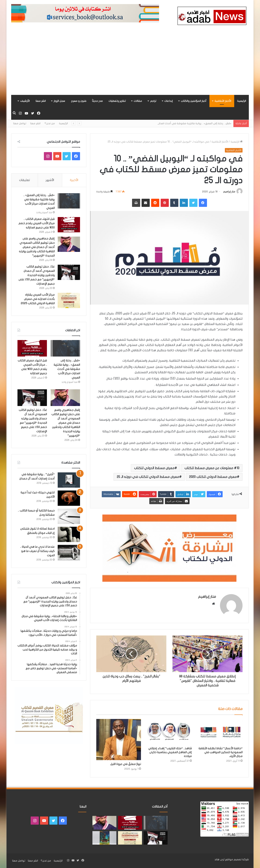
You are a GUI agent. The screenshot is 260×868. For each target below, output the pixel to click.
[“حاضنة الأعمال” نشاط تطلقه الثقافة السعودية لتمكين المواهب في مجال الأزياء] (220, 732)
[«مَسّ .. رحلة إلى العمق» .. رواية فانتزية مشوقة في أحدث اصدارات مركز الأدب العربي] (69, 201)
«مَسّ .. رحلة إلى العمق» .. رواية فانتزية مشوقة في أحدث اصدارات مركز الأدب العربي (67, 369)
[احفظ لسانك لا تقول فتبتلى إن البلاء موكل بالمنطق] (69, 534)
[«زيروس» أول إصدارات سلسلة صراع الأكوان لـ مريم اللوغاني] (104, 838)
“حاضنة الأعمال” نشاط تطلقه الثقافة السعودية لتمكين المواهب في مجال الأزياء (220, 752)
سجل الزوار (59, 101)
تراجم (153, 101)
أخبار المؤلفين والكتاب (194, 101)
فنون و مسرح (79, 101)
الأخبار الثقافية (223, 101)
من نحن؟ (50, 123)
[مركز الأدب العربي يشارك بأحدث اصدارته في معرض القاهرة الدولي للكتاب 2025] (69, 300)
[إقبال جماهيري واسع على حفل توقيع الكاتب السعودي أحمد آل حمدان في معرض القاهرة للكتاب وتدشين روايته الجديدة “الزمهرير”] (69, 244)
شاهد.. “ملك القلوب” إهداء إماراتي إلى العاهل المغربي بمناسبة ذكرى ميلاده (170, 752)
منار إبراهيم (229, 192)
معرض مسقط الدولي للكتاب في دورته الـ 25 (148, 477)
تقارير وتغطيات (117, 101)
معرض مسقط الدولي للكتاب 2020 (213, 477)
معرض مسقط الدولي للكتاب (154, 468)
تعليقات (24, 180)
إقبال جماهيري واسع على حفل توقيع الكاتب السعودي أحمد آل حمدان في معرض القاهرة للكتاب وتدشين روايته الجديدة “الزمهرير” (37, 247)
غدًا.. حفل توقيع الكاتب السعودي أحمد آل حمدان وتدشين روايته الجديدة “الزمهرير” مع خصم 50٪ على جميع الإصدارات (37, 275)
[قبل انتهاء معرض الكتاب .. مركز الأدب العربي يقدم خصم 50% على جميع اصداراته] (69, 225)
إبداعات (168, 101)
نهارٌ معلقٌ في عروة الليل (126, 764)
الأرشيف (25, 101)
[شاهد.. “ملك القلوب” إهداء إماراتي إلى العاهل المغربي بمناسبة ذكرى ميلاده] (169, 732)
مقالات (138, 101)
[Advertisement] (130, 64)
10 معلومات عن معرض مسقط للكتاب (212, 468)
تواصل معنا (20, 123)
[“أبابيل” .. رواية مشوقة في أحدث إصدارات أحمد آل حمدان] (69, 480)
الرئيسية (242, 101)
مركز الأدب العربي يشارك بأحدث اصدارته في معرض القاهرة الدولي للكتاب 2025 (38, 299)
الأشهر (50, 180)
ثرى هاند (219, 859)
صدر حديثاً (97, 101)
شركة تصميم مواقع (237, 859)
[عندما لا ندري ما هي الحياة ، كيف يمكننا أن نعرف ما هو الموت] (69, 553)
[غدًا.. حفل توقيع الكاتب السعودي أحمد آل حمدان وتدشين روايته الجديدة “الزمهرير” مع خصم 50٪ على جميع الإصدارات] (69, 272)
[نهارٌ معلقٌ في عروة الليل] (119, 740)
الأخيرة (74, 180)
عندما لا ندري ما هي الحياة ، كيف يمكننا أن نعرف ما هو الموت (37, 551)
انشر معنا (41, 101)
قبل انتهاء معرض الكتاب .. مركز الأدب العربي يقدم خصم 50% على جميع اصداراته (37, 223)
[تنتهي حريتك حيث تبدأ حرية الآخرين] (69, 498)
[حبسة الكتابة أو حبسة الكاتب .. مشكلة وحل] (69, 516)
